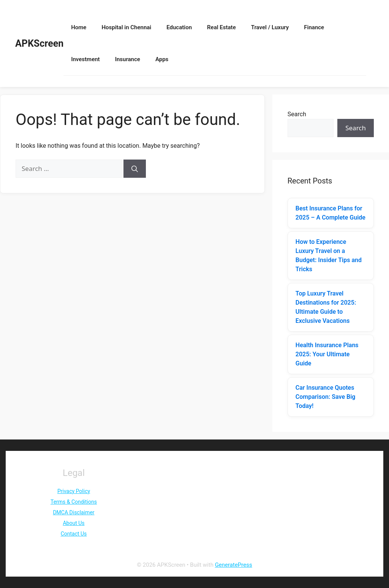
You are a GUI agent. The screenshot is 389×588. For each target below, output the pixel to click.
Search (297, 114)
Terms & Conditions (74, 502)
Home (79, 27)
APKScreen (39, 43)
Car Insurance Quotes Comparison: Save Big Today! (326, 397)
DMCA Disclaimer (74, 512)
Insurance (128, 59)
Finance (314, 27)
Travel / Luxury (270, 27)
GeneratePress (234, 565)
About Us (74, 523)
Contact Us (74, 534)
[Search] (135, 169)
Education (179, 27)
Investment (85, 59)
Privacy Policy (74, 491)
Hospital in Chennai (126, 27)
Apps (162, 59)
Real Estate (221, 27)
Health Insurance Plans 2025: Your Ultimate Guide (327, 354)
